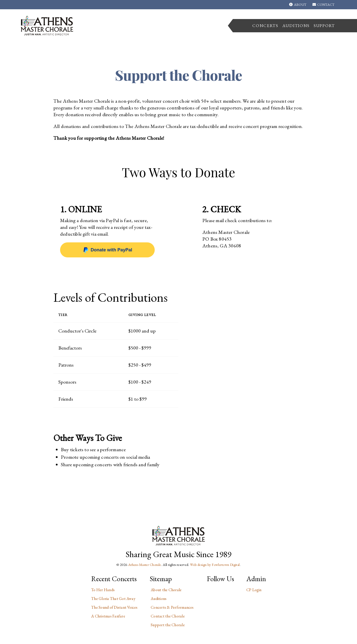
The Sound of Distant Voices (114, 607)
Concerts (265, 26)
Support (324, 26)
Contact (323, 5)
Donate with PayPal (107, 250)
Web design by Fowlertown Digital (215, 565)
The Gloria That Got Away (113, 599)
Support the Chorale (168, 625)
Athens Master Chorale (145, 565)
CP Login (254, 590)
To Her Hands (103, 590)
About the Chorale (166, 590)
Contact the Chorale (168, 616)
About (298, 5)
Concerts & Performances (172, 607)
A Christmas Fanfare (108, 616)
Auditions (296, 26)
